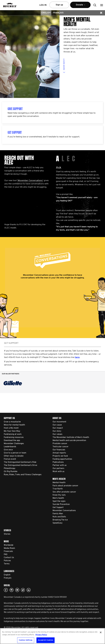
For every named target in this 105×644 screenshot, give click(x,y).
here (77, 357)
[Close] (101, 632)
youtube (17, 590)
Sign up (59, 5)
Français (58, 13)
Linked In (29, 590)
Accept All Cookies (46, 640)
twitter (23, 590)
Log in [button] (43, 5)
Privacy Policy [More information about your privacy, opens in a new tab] (41, 635)
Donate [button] (80, 6)
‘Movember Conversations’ (30, 181)
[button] (102, 5)
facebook (6, 590)
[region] (53, 636)
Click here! (12, 590)
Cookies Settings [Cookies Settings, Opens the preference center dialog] (26, 640)
